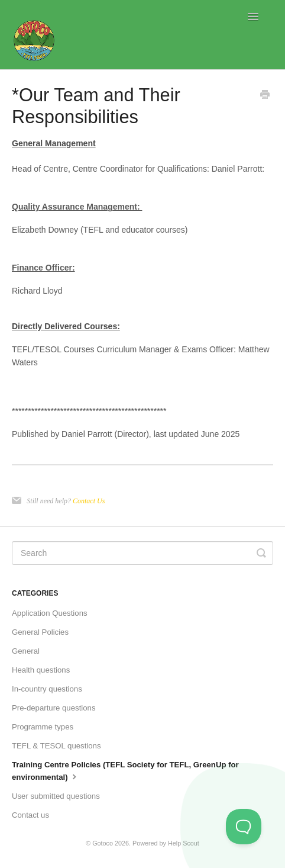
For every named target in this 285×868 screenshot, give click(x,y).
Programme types (43, 727)
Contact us (30, 815)
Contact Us (89, 501)
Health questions (41, 670)
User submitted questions (56, 796)
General (26, 651)
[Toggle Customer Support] (244, 827)
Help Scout (184, 843)
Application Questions (50, 613)
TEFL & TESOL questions (56, 746)
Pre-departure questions (54, 708)
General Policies (40, 632)
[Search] (142, 553)
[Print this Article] (265, 96)
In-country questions (47, 689)
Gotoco (103, 843)
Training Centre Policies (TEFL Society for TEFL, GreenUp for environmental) (125, 771)
